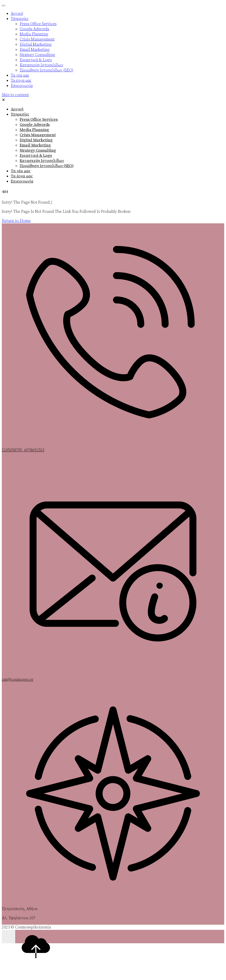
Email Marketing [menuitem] (35, 50)
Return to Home (16, 221)
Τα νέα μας (21, 171)
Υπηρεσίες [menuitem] (20, 19)
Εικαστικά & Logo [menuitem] (36, 60)
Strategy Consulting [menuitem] (37, 55)
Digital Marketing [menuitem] (36, 44)
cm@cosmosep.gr (18, 680)
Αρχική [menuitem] (17, 14)
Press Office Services (39, 120)
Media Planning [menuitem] (34, 34)
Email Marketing (35, 145)
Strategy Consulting (38, 150)
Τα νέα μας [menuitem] (20, 75)
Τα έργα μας (22, 176)
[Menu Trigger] (4, 6)
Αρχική (17, 109)
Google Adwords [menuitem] (34, 29)
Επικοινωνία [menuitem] (22, 86)
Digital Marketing (36, 140)
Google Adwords (35, 125)
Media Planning (34, 130)
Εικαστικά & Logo (36, 156)
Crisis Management (38, 135)
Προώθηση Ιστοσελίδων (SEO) (47, 166)
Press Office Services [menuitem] (38, 24)
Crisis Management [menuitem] (37, 39)
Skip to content (15, 95)
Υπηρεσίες (20, 114)
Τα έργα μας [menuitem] (21, 81)
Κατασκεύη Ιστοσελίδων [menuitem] (41, 65)
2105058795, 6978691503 (23, 450)
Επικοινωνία (22, 181)
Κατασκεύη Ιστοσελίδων (42, 161)
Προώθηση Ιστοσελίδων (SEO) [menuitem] (46, 70)
